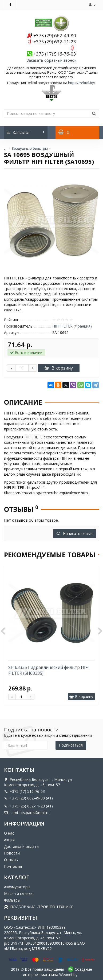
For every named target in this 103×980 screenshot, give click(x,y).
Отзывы (11, 860)
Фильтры (12, 900)
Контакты (13, 866)
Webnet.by (68, 975)
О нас (9, 833)
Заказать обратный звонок (51, 60)
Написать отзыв (75, 533)
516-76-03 (55, 54)
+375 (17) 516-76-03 (24, 791)
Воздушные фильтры (30, 148)
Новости (12, 853)
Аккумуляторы (17, 887)
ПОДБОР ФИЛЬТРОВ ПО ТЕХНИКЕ (39, 907)
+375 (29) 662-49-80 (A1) (28, 798)
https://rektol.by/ (82, 83)
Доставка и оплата (21, 846)
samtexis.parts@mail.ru (27, 813)
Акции (9, 840)
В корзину (59, 368)
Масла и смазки (18, 893)
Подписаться (71, 745)
